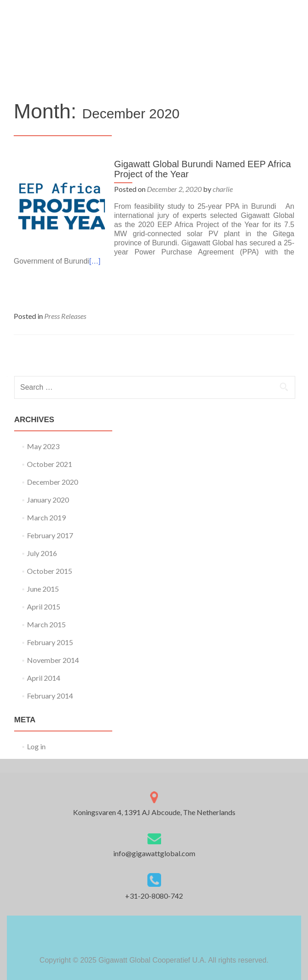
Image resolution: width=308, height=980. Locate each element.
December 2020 (52, 482)
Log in (36, 746)
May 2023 (43, 446)
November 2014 (53, 660)
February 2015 (50, 642)
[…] (95, 261)
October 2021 (50, 464)
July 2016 (42, 553)
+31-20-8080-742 (154, 896)
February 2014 (50, 696)
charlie (223, 189)
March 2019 (46, 517)
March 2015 (46, 624)
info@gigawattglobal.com (154, 853)
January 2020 (48, 500)
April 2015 (44, 607)
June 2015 (43, 589)
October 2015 (50, 571)
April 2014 (44, 678)
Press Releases (65, 316)
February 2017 (50, 535)
